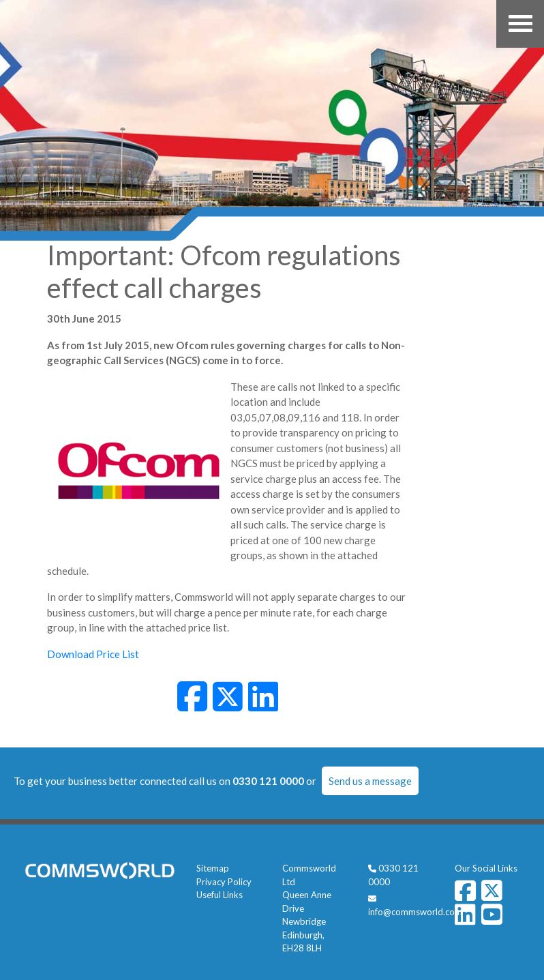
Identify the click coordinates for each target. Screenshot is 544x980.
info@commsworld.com (415, 912)
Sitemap (213, 868)
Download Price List (93, 654)
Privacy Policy (224, 882)
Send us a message (370, 781)
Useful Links (220, 895)
